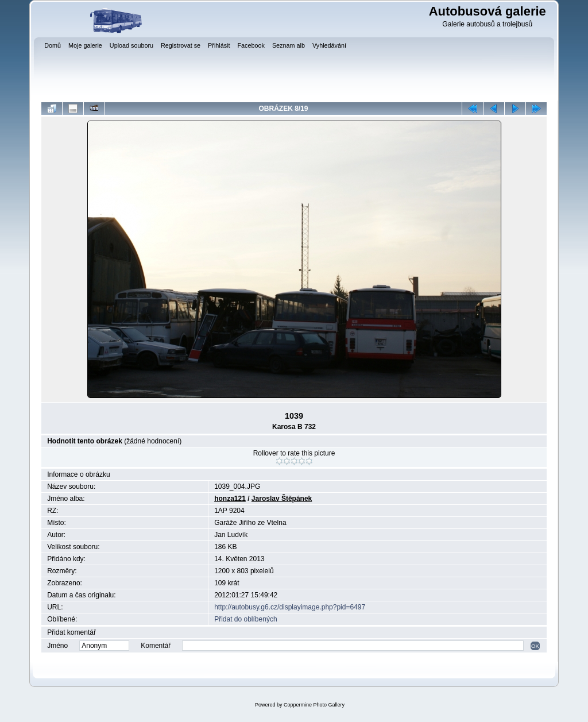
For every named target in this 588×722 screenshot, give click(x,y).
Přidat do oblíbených (245, 619)
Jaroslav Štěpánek (282, 499)
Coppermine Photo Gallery (314, 705)
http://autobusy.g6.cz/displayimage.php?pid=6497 (290, 607)
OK (535, 646)
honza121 (230, 499)
